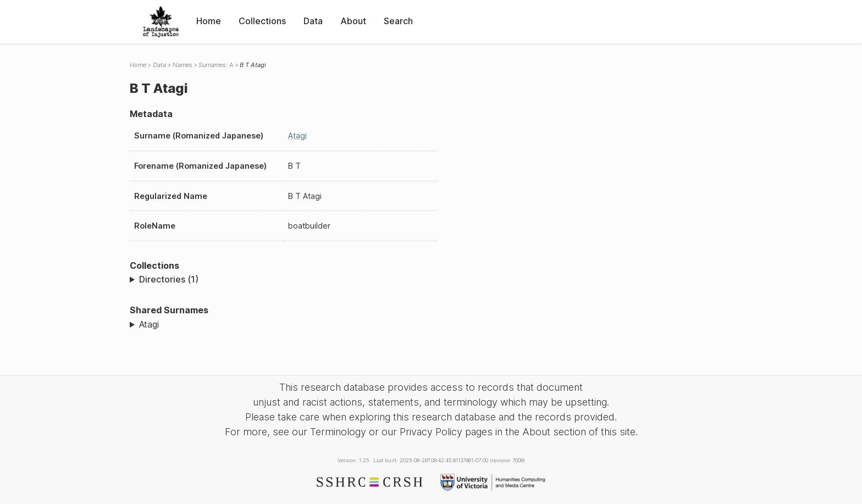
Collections (262, 21)
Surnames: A (216, 65)
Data (313, 21)
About (353, 21)
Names (183, 65)
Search (398, 21)
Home (209, 21)
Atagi (297, 135)
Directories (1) (169, 279)
